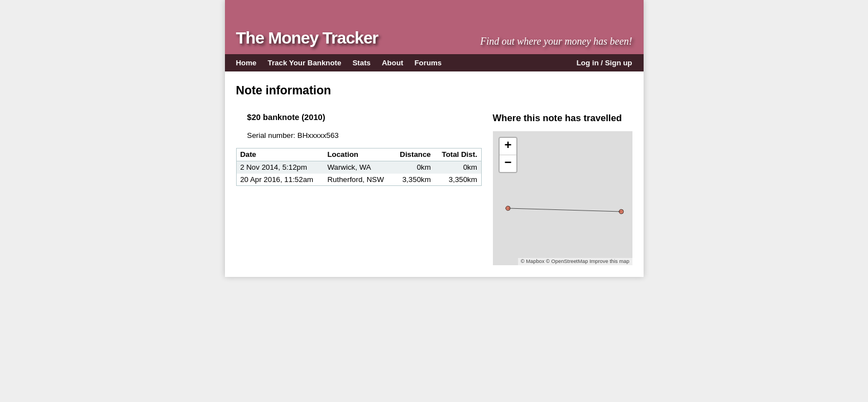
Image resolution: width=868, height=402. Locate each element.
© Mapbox (533, 261)
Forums (428, 63)
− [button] (508, 164)
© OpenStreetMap (567, 261)
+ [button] (508, 146)
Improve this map (610, 261)
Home (246, 63)
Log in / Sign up (605, 63)
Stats (361, 63)
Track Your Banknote (305, 63)
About (392, 63)
